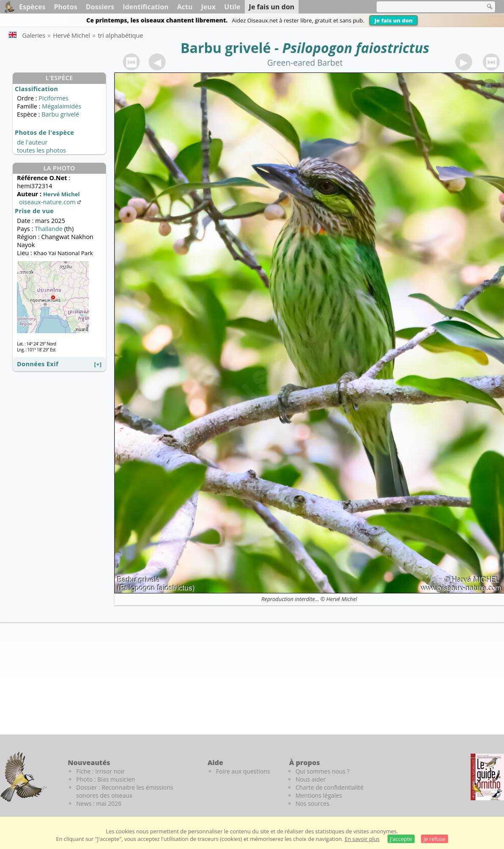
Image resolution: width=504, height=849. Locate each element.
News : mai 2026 (99, 803)
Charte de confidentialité (330, 787)
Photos (65, 7)
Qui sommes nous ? (323, 771)
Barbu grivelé (226, 48)
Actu (185, 7)
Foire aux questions (243, 771)
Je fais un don (393, 20)
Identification (146, 7)
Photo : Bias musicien (106, 779)
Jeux (209, 7)
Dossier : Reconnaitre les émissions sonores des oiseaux (125, 791)
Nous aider (311, 779)
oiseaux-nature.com (51, 202)
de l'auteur (32, 142)
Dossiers (100, 7)
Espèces (32, 7)
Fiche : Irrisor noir (100, 771)
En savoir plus (362, 839)
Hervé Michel (342, 599)
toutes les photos (42, 150)
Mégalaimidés (62, 106)
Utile (232, 7)
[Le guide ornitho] (487, 777)
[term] (425, 7)
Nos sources (313, 803)
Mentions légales (319, 795)
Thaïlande (49, 229)
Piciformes (53, 98)
